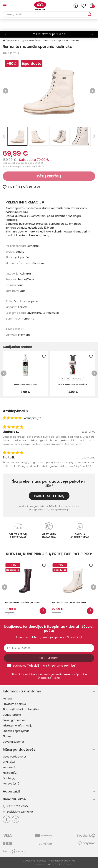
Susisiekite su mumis (18, 812)
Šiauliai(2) (9, 778)
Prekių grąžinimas (14, 720)
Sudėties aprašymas (16, 731)
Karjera (7, 699)
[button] (92, 34)
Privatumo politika (14, 704)
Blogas (7, 736)
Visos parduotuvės (15, 757)
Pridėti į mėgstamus (23, 187)
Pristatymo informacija (18, 726)
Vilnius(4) (9, 762)
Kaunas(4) (10, 767)
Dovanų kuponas (14, 742)
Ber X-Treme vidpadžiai (73, 385)
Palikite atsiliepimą (49, 496)
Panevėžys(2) (12, 784)
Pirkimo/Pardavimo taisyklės (21, 709)
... (82, 379)
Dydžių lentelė (12, 715)
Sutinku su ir (45, 666)
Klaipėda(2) (10, 773)
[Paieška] (45, 15)
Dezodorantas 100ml (25, 385)
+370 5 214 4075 (15, 806)
